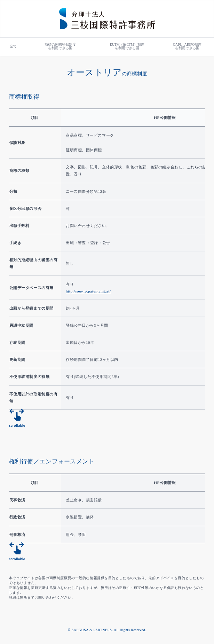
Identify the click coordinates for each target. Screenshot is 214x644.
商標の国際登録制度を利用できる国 (60, 46)
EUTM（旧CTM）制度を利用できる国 (127, 46)
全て (13, 46)
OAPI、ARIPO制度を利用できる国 (187, 46)
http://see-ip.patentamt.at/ (88, 291)
